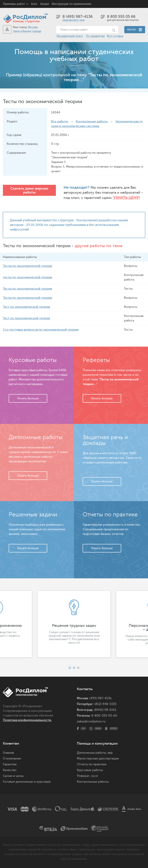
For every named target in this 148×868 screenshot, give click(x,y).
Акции (45, 4)
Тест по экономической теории (26, 307)
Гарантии (10, 764)
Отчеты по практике (92, 764)
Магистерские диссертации (98, 759)
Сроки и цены (13, 776)
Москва (33, 27)
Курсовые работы (90, 770)
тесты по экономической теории (28, 277)
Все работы (60, 121)
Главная (8, 753)
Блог (34, 4)
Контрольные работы (92, 121)
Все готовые (115, 36)
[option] (74, 624)
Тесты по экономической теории (28, 266)
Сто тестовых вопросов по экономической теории (41, 330)
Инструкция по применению (72, 4)
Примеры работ (14, 4)
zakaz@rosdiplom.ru (91, 721)
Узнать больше (28, 398)
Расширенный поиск (70, 36)
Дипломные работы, (92, 753)
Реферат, (84, 776)
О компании (12, 759)
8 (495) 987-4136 (78, 17)
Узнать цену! (127, 198)
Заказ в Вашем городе (27, 31)
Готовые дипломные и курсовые (27, 782)
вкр (110, 753)
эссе (94, 776)
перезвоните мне (74, 20)
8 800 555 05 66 (121, 17)
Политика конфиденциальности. (27, 720)
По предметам (95, 36)
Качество (10, 770)
